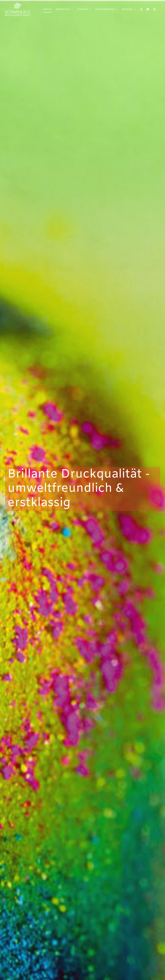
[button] (155, 9)
